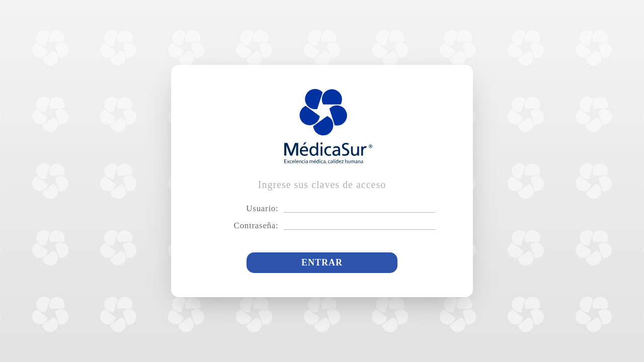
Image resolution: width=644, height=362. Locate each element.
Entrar (322, 262)
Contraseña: (256, 225)
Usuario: (262, 208)
